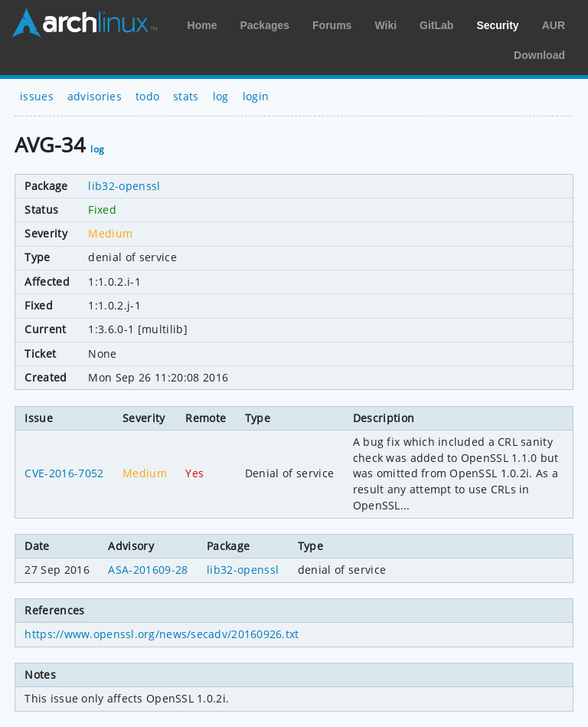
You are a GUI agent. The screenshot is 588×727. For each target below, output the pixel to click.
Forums (332, 25)
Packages (265, 25)
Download (539, 55)
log (221, 96)
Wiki (385, 25)
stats (186, 96)
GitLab (436, 25)
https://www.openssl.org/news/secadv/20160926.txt (162, 634)
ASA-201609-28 (148, 570)
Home (203, 25)
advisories (95, 96)
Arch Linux (84, 23)
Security (497, 25)
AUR (554, 25)
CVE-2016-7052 (64, 473)
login (256, 96)
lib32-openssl (124, 186)
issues (37, 96)
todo (147, 96)
